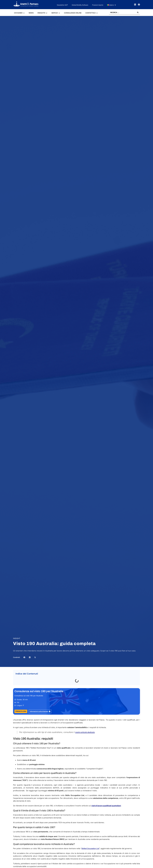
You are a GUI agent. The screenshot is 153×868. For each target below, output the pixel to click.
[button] (112, 5)
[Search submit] (138, 12)
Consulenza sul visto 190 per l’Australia (39, 691)
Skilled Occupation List (90, 849)
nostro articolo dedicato (85, 732)
